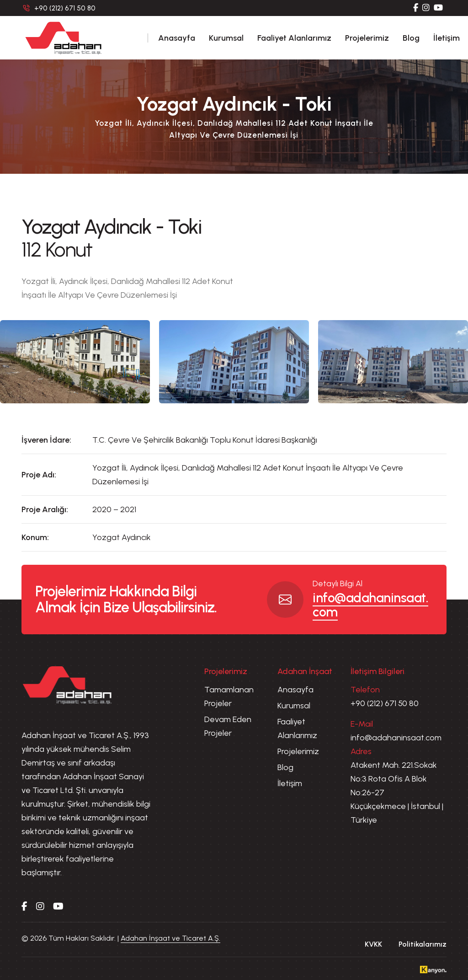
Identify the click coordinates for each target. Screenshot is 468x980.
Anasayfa (177, 38)
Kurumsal (226, 38)
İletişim (447, 38)
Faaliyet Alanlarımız (294, 38)
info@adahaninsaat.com (370, 605)
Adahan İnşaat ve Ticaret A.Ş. (170, 938)
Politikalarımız (423, 944)
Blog (411, 38)
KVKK (373, 944)
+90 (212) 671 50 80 (385, 703)
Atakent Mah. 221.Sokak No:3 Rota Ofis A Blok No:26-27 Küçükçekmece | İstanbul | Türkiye (397, 793)
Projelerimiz (367, 38)
